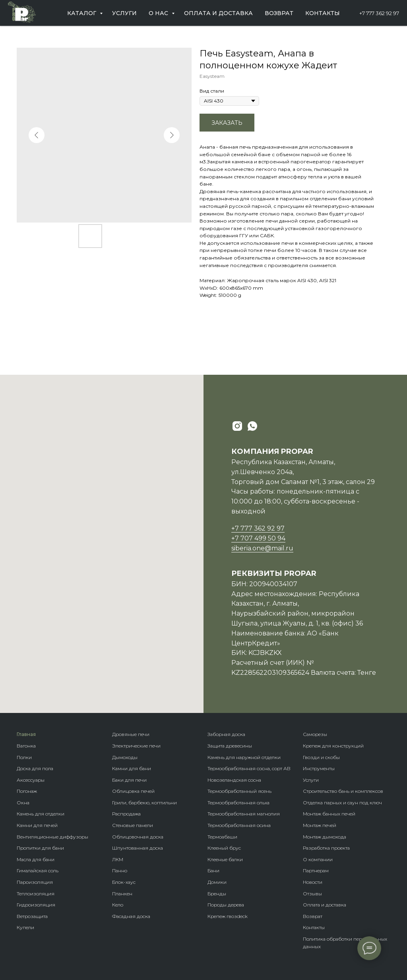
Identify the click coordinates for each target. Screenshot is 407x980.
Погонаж (27, 791)
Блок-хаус (124, 882)
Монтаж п (314, 825)
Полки (24, 757)
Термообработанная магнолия (244, 814)
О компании (318, 859)
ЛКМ (118, 859)
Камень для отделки (41, 814)
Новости (313, 882)
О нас (159, 13)
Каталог (82, 13)
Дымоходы (125, 757)
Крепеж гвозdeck (228, 916)
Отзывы (312, 894)
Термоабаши (222, 837)
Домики (217, 882)
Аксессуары (31, 780)
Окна (23, 803)
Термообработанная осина (239, 825)
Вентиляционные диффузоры (52, 837)
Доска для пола (35, 768)
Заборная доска (226, 734)
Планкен (122, 894)
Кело (118, 905)
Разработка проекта (326, 848)
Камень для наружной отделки (244, 757)
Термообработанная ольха (238, 803)
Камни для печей (37, 825)
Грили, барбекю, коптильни (144, 803)
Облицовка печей (133, 791)
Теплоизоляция (36, 894)
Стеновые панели (133, 825)
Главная (26, 734)
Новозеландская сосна (234, 780)
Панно (120, 871)
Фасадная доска (131, 916)
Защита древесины (230, 746)
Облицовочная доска (138, 837)
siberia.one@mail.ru (262, 548)
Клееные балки (225, 859)
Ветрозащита (32, 916)
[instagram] (237, 426)
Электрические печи (136, 746)
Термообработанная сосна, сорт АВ (249, 768)
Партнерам (316, 871)
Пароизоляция (35, 882)
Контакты (323, 13)
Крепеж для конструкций (333, 746)
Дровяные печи (131, 734)
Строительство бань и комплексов (343, 791)
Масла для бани (36, 859)
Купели (25, 927)
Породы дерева (226, 905)
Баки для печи (129, 780)
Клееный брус (224, 848)
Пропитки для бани (40, 848)
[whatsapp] (252, 426)
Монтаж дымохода (325, 837)
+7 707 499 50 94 (258, 538)
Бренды (217, 894)
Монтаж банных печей (329, 814)
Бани (213, 871)
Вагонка (26, 746)
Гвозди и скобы (321, 757)
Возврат (279, 13)
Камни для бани (132, 768)
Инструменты (319, 768)
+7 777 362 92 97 (379, 13)
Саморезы (315, 734)
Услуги (124, 13)
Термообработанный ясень (239, 791)
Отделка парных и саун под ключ (342, 803)
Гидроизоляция (36, 905)
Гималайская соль (38, 871)
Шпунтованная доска (138, 848)
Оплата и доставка (218, 13)
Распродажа (126, 814)
